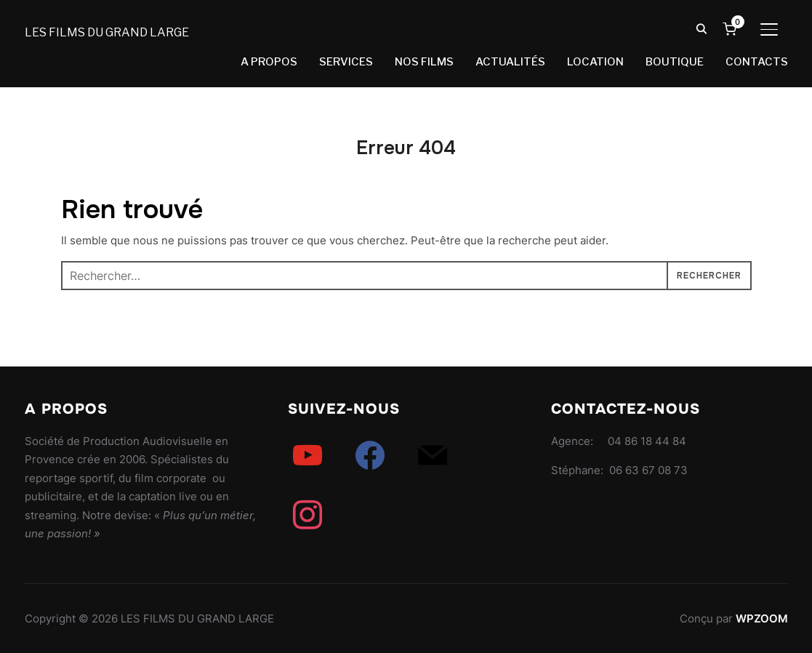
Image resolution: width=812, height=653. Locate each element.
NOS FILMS (424, 62)
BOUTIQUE (675, 62)
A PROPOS (269, 62)
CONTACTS (757, 62)
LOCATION (595, 62)
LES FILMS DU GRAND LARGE (107, 32)
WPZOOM (762, 618)
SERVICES (346, 62)
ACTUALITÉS (510, 62)
